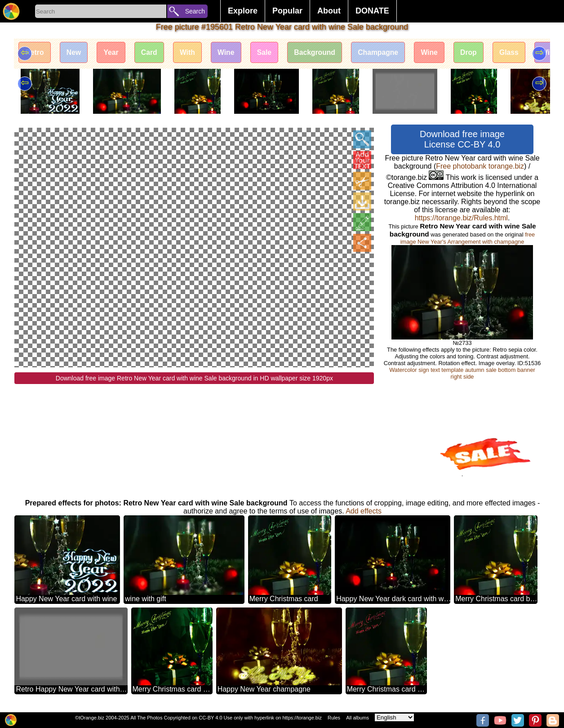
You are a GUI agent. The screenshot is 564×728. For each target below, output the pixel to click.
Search (195, 11)
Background (323, 53)
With (192, 53)
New (75, 53)
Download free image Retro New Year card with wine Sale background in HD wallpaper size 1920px (194, 378)
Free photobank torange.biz (480, 166)
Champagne (388, 53)
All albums (357, 718)
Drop (481, 53)
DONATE (372, 11)
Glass (522, 53)
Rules (334, 718)
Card (153, 53)
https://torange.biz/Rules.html (461, 218)
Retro (35, 53)
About (329, 11)
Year (114, 53)
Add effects (364, 511)
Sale (271, 53)
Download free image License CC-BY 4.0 (462, 139)
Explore (243, 11)
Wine (232, 53)
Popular (287, 11)
